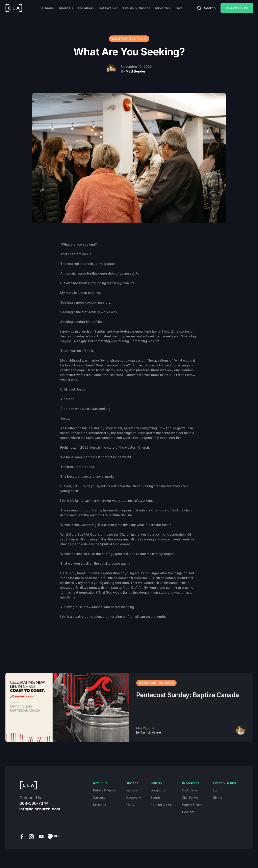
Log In (218, 790)
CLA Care (189, 790)
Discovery (133, 797)
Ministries (163, 8)
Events (156, 797)
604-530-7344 (34, 803)
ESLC (130, 805)
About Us (66, 8)
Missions (99, 805)
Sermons (47, 8)
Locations (86, 8)
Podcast (188, 812)
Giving (217, 797)
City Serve (190, 797)
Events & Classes (137, 8)
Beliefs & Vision (105, 790)
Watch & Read (193, 805)
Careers (99, 797)
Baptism (132, 790)
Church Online (237, 8)
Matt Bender (136, 71)
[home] (14, 8)
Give (179, 8)
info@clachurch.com (40, 809)
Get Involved (108, 8)
